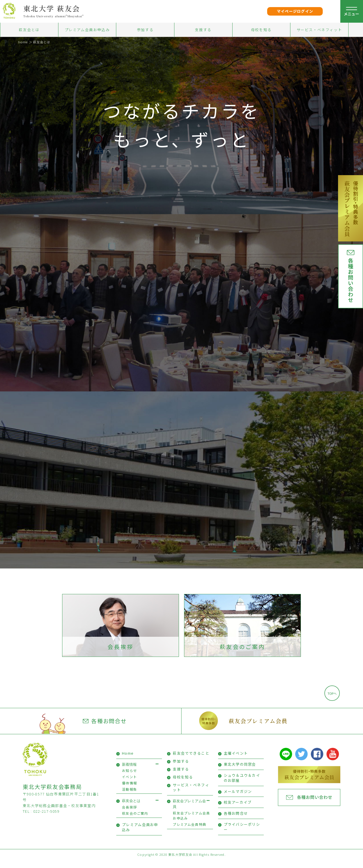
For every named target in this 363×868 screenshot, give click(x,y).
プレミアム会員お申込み (87, 30)
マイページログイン (295, 11)
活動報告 (129, 797)
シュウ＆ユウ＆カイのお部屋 (242, 786)
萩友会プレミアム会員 (258, 729)
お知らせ (129, 778)
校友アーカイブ (238, 810)
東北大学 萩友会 (52, 8)
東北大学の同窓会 (240, 772)
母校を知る (261, 30)
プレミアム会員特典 (189, 832)
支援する (203, 30)
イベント (129, 785)
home (23, 42)
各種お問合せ (105, 729)
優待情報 (129, 791)
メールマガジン (238, 799)
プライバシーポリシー (242, 835)
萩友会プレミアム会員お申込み (191, 823)
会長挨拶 (120, 655)
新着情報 (129, 772)
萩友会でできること (191, 761)
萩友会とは (29, 30)
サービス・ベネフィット (319, 30)
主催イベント (236, 761)
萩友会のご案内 (242, 655)
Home (128, 761)
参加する (145, 30)
